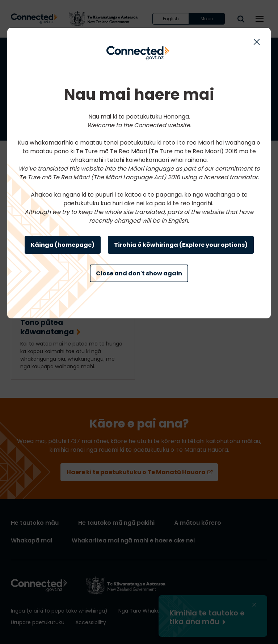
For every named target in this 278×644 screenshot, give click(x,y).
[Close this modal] (257, 42)
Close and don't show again (139, 273)
